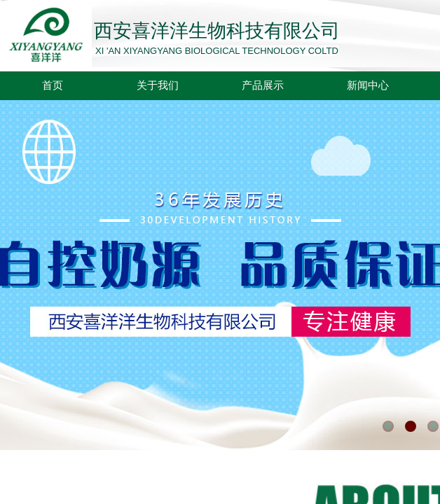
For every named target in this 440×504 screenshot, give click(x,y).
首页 (53, 85)
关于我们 (158, 85)
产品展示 (263, 85)
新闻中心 (368, 85)
